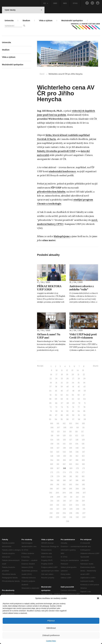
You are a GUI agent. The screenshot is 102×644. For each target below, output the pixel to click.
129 (83, 440)
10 (57, 370)
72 (51, 407)
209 (58, 497)
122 (77, 436)
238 (51, 517)
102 (64, 423)
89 (67, 415)
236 (77, 513)
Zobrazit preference (51, 635)
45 (56, 391)
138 (64, 448)
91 (79, 415)
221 (58, 505)
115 (70, 432)
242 (77, 517)
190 (52, 485)
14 (78, 370)
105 (83, 423)
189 (83, 480)
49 (79, 391)
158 (77, 460)
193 (71, 485)
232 (51, 513)
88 (62, 415)
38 (56, 387)
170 (77, 468)
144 (64, 452)
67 (62, 403)
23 (51, 379)
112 (52, 432)
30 (51, 383)
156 (64, 460)
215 (58, 501)
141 (83, 448)
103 (71, 423)
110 (78, 427)
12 (67, 370)
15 (83, 370)
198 (64, 489)
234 (64, 513)
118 (52, 436)
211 (71, 497)
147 (84, 452)
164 (77, 464)
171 (84, 468)
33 (67, 383)
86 (51, 415)
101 (58, 423)
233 (58, 513)
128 (77, 440)
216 (64, 501)
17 (57, 375)
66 (56, 403)
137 (58, 448)
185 (58, 480)
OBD (55, 3)
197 (58, 489)
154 (52, 460)
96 (67, 419)
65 (50, 403)
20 (73, 375)
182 (77, 476)
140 (77, 448)
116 (76, 432)
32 (62, 383)
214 (52, 501)
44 (50, 391)
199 (71, 489)
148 (52, 456)
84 (79, 411)
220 (51, 505)
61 (67, 399)
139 (71, 448)
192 (64, 485)
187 (71, 480)
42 (79, 387)
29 (84, 379)
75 (67, 407)
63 (79, 399)
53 (62, 395)
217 (71, 501)
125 (58, 440)
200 (77, 489)
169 (71, 468)
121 (70, 436)
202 (51, 493)
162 (64, 464)
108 (65, 427)
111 (83, 427)
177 (83, 472)
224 (77, 505)
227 (58, 509)
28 (79, 379)
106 (52, 427)
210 (65, 497)
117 (83, 432)
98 (79, 419)
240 (64, 517)
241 (71, 517)
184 (52, 480)
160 (52, 464)
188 (77, 480)
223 (71, 505)
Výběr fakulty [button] (23, 10)
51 (51, 395)
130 (52, 444)
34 (73, 383)
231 (84, 509)
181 (71, 476)
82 (67, 411)
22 (84, 375)
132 (64, 444)
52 (56, 395)
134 (77, 444)
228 (64, 509)
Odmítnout (51, 628)
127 (71, 440)
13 (72, 370)
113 (58, 432)
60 (62, 399)
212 (77, 497)
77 (79, 407)
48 (73, 391)
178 (52, 476)
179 (58, 476)
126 (64, 440)
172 (52, 472)
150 (65, 456)
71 (85, 403)
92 (84, 415)
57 (84, 395)
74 (62, 407)
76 (73, 407)
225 (84, 505)
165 (83, 464)
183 (83, 476)
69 (73, 403)
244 (68, 521)
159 (83, 460)
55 (73, 395)
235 (71, 513)
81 (62, 411)
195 (83, 485)
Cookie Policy (51, 641)
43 (84, 387)
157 (71, 460)
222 (64, 505)
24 (56, 379)
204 (64, 493)
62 (73, 399)
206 (77, 493)
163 (71, 464)
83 (73, 411)
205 (71, 493)
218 (77, 501)
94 (56, 419)
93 (50, 419)
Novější (40, 366)
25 (62, 379)
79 (51, 411)
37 (50, 387)
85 (84, 411)
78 (84, 407)
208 (52, 497)
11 (62, 370)
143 (58, 452)
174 (64, 472)
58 (50, 399)
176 (77, 472)
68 (68, 403)
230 (78, 509)
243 (84, 517)
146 (77, 452)
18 (62, 375)
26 (68, 379)
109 (71, 427)
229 (71, 509)
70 (79, 403)
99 (85, 419)
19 (67, 375)
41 (73, 387)
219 (83, 501)
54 (67, 395)
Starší (96, 366)
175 (71, 472)
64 (84, 399)
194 (77, 485)
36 (84, 383)
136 (52, 448)
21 (78, 375)
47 (68, 391)
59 (56, 399)
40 (67, 387)
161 (58, 464)
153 (83, 456)
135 (83, 444)
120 (64, 436)
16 (51, 375)
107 (58, 427)
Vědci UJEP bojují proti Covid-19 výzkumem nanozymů (83, 338)
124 (52, 440)
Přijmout (51, 621)
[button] (98, 598)
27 (73, 379)
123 (83, 436)
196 (51, 489)
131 (58, 444)
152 (77, 456)
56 (79, 395)
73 (56, 407)
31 (56, 383)
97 (73, 419)
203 (57, 493)
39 (62, 387)
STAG (75, 3)
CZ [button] (46, 3)
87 (56, 415)
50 (85, 391)
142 (51, 452)
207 (84, 493)
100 (52, 423)
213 (83, 497)
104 (77, 423)
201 (84, 489)
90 (73, 415)
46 (62, 391)
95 (62, 419)
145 (71, 452)
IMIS (65, 3)
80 (57, 411)
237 (84, 513)
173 (58, 472)
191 (58, 485)
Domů (42, 74)
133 (70, 444)
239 (58, 517)
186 (64, 480)
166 (52, 468)
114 (64, 432)
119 (58, 436)
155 (58, 460)
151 (71, 456)
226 (51, 509)
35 (79, 383)
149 (58, 456)
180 (65, 476)
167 (58, 468)
